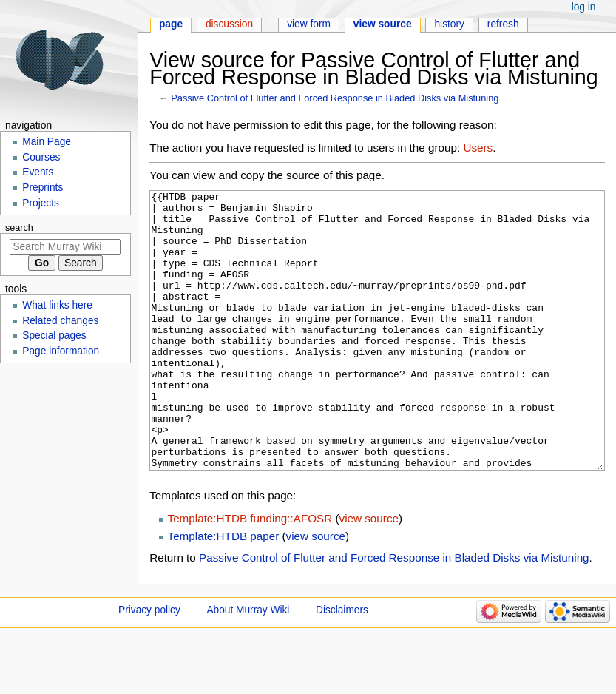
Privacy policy (149, 666)
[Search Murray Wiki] (65, 247)
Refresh (503, 24)
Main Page (47, 142)
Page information (61, 351)
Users (478, 148)
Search (19, 228)
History (449, 24)
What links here (57, 305)
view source (369, 574)
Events (38, 172)
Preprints (43, 188)
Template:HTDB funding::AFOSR (250, 574)
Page (171, 24)
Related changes (60, 321)
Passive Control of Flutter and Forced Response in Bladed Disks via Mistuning (335, 98)
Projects (41, 203)
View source (383, 24)
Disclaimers (342, 666)
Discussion (229, 24)
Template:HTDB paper (224, 592)
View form (309, 24)
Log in (584, 7)
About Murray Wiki (248, 666)
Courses (41, 157)
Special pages (54, 336)
